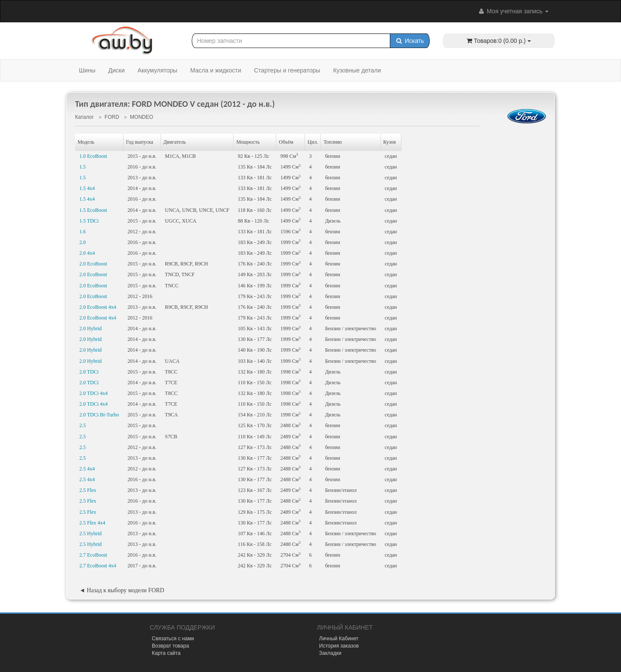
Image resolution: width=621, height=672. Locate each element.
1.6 (83, 232)
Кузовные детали (357, 70)
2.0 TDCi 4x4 (93, 393)
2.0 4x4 (87, 253)
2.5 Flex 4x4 (92, 523)
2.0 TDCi (89, 372)
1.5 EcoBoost (93, 210)
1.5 (83, 167)
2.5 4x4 (87, 469)
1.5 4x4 (87, 188)
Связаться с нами (173, 639)
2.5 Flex (88, 490)
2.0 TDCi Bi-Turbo (99, 415)
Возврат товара (170, 646)
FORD (112, 117)
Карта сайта (166, 653)
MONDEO (142, 117)
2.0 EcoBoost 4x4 (98, 307)
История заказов (339, 646)
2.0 (83, 242)
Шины (87, 70)
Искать (410, 41)
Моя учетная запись (513, 11)
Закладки (330, 653)
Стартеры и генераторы (287, 70)
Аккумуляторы (158, 70)
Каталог (84, 117)
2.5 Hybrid (90, 533)
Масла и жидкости (216, 70)
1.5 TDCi (89, 221)
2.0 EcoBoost (93, 264)
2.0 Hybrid (90, 328)
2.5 (83, 425)
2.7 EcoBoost (93, 555)
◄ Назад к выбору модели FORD (122, 590)
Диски (116, 70)
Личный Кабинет (339, 639)
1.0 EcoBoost (93, 156)
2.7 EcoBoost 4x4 (98, 566)
